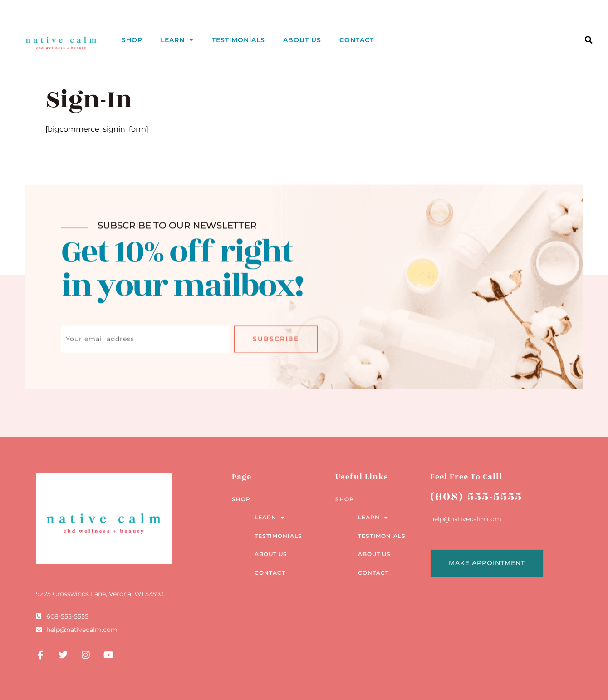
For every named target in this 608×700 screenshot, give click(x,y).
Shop (132, 40)
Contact (357, 40)
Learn (177, 40)
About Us (302, 40)
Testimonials (238, 40)
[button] (588, 40)
